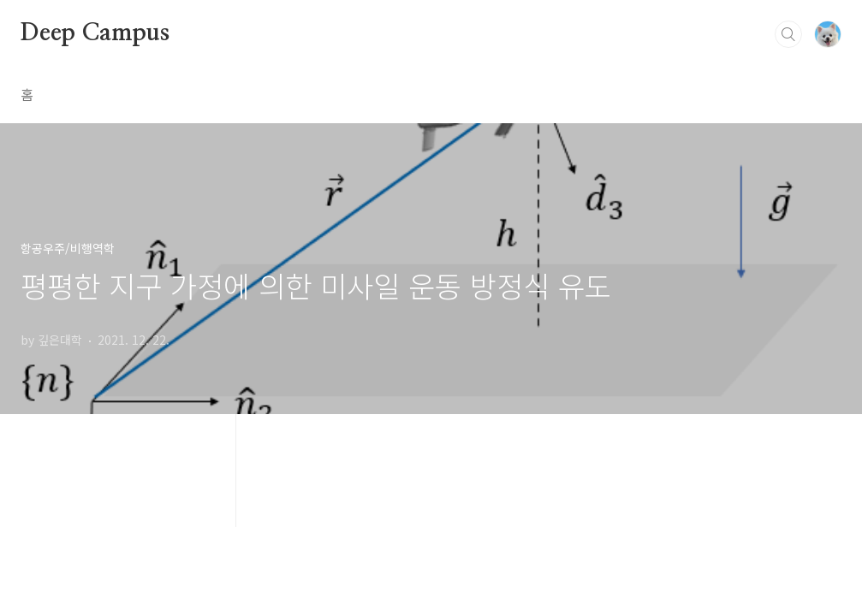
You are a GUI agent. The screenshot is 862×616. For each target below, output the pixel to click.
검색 (788, 34)
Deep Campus (95, 33)
